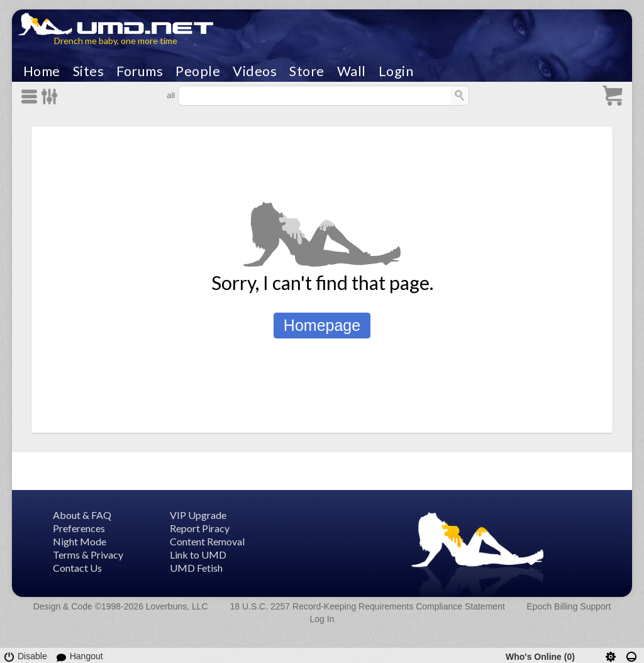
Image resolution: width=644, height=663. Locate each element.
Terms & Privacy (88, 554)
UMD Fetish (196, 568)
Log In (322, 619)
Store (307, 71)
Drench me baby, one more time (116, 41)
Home (42, 71)
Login (396, 71)
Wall (352, 71)
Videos (255, 71)
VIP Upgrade (198, 515)
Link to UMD (198, 554)
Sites (89, 71)
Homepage (322, 325)
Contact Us (77, 568)
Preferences (79, 528)
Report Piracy (200, 528)
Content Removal (207, 541)
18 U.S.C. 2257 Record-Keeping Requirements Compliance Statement (367, 606)
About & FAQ (82, 515)
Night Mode (80, 541)
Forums (140, 71)
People (198, 71)
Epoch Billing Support (569, 606)
